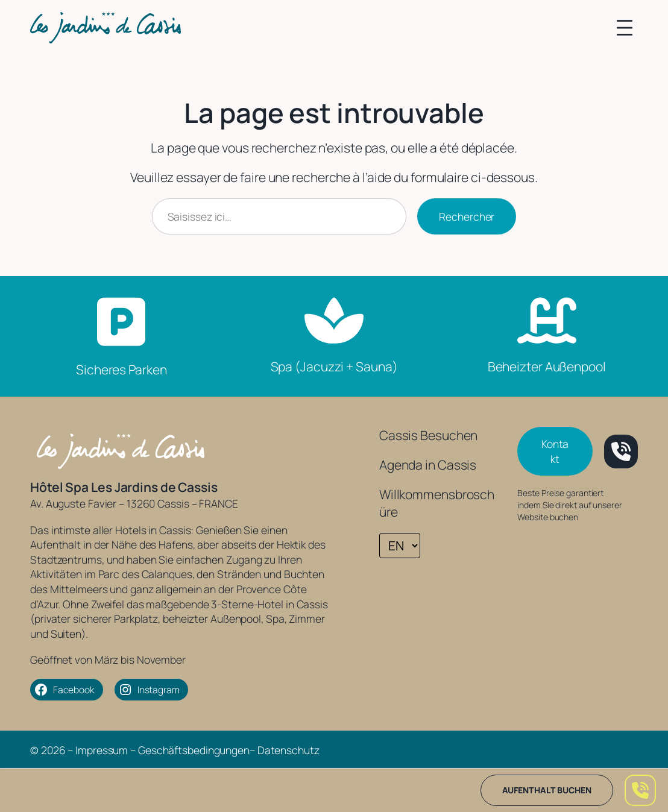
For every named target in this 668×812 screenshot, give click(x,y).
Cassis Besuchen (429, 435)
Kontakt (555, 451)
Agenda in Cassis (428, 465)
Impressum (102, 750)
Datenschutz (288, 750)
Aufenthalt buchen (547, 790)
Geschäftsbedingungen (194, 750)
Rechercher (467, 216)
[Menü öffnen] (625, 28)
